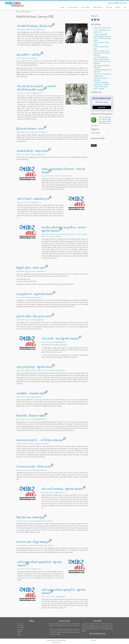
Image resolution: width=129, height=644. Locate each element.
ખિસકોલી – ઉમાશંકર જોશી (31, 416)
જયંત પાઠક (43, 271)
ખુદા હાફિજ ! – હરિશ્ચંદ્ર (29, 55)
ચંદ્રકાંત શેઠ (81, 234)
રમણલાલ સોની (38, 397)
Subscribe (102, 107)
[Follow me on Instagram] (37, 3)
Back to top (94, 640)
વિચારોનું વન (33, 30)
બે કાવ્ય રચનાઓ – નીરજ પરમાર (34, 467)
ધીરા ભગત (42, 320)
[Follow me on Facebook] (36, 3)
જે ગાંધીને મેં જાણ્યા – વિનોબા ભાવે (35, 26)
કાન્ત (46, 132)
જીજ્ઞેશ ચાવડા (63, 370)
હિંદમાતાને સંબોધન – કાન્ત (30, 129)
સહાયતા (19, 633)
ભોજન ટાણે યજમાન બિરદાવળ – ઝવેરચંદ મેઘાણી (63, 171)
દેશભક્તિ (28, 30)
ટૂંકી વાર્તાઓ (28, 58)
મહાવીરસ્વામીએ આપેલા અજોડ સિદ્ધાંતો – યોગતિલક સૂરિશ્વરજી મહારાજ (102, 38)
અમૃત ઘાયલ (43, 154)
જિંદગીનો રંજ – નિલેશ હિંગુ (30, 517)
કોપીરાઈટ (118, 7)
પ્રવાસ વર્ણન (28, 569)
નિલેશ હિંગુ (50, 521)
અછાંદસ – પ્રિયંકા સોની (101, 34)
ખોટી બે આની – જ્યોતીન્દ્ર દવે (33, 199)
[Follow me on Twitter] (35, 3)
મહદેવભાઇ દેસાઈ (38, 298)
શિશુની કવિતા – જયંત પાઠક (31, 268)
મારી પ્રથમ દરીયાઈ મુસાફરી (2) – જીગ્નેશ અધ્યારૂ (39, 564)
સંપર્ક (125, 7)
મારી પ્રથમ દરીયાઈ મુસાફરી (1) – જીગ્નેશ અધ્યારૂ (63, 591)
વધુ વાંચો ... (59, 634)
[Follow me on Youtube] (38, 3)
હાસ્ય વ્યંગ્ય (29, 202)
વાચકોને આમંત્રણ (21, 626)
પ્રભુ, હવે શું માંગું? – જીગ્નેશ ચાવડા (34, 367)
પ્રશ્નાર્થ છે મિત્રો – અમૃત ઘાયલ (32, 151)
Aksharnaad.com (54, 640)
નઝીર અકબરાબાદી (50, 236)
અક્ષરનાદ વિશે (20, 631)
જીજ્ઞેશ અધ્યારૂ (39, 93)
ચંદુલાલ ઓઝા (75, 234)
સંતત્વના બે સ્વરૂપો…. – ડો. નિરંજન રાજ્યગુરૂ (40, 440)
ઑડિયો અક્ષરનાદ (98, 7)
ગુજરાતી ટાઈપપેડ (20, 630)
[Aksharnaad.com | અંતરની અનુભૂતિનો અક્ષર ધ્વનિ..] (15, 4)
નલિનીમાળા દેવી (58, 236)
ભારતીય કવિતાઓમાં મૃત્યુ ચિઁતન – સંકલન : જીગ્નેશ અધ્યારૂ (64, 229)
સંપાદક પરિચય (20, 624)
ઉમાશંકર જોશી (44, 419)
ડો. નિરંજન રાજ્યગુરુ (44, 444)
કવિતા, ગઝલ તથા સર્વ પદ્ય (31, 132)
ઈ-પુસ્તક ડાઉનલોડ (73, 7)
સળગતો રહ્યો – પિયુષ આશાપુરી (33, 542)
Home (62, 7)
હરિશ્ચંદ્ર (36, 58)
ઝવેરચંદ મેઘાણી (69, 176)
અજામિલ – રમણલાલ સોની (31, 393)
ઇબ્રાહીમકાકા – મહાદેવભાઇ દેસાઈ (35, 294)
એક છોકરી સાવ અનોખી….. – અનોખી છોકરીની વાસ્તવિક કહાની (36, 88)
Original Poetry (56, 370)
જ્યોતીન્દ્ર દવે (38, 202)
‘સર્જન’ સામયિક (85, 7)
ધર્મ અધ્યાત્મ (28, 397)
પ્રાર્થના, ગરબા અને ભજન (31, 320)
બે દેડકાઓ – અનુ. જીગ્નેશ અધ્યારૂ (60, 338)
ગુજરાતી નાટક (29, 93)
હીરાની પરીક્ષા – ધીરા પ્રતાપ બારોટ (34, 316)
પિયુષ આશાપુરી (51, 545)
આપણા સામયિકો (20, 628)
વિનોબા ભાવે (42, 30)
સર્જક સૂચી (109, 7)
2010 (23, 12)
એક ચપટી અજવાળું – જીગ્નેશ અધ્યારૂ (62, 489)
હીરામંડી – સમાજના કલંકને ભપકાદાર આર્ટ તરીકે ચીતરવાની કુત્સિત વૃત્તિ (102, 53)
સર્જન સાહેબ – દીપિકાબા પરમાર (103, 28)
